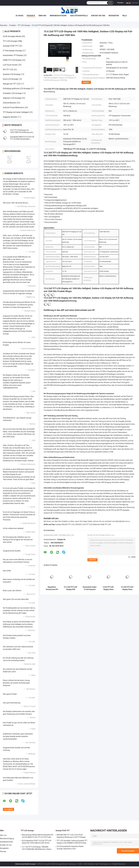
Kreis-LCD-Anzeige (10, 79)
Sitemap (3, 851)
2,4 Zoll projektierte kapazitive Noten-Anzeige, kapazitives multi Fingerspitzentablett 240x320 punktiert (71, 848)
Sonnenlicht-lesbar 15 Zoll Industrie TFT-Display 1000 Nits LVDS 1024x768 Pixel (90, 588)
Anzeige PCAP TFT (11, 46)
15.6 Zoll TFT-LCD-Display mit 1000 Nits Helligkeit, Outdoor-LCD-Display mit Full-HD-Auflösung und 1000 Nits (60, 78)
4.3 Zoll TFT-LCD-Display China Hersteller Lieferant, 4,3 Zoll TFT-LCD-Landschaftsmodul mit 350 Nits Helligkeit (127, 588)
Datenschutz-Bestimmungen (25, 864)
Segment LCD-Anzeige (12, 98)
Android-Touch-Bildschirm (14, 107)
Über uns (42, 16)
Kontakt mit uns (98, 16)
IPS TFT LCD (8, 70)
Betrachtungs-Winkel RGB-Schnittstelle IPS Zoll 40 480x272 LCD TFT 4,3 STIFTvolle (38, 836)
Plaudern (120, 3)
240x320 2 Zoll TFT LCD (84, 524)
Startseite (3, 25)
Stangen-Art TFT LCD (12, 84)
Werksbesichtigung (58, 16)
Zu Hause (19, 16)
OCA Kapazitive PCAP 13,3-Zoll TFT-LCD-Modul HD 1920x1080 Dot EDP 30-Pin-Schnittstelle (37, 842)
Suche (110, 3)
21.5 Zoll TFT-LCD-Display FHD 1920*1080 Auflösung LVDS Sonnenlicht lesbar (71, 588)
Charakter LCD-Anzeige (12, 93)
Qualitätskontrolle (79, 16)
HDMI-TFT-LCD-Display (12, 60)
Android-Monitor (10, 103)
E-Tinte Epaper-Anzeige (12, 51)
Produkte (31, 16)
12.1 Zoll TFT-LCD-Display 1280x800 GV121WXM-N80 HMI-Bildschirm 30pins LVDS (37, 848)
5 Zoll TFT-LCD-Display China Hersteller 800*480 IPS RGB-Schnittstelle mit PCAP (108, 588)
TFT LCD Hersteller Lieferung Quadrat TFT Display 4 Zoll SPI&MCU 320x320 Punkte (72, 842)
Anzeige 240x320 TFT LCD (65, 524)
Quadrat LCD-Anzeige (12, 74)
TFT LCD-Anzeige (24, 25)
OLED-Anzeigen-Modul (12, 36)
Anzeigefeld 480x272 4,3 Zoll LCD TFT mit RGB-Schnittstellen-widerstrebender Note (22, 139)
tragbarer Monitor (10, 117)
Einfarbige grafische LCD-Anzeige (17, 89)
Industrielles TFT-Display (13, 55)
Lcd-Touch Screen (10, 65)
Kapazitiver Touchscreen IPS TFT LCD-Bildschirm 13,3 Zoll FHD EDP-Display (52, 588)
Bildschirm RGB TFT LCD (102, 524)
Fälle (125, 16)
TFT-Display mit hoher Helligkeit (16, 112)
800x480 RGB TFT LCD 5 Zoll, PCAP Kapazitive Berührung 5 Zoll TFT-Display (71, 836)
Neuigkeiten (114, 16)
